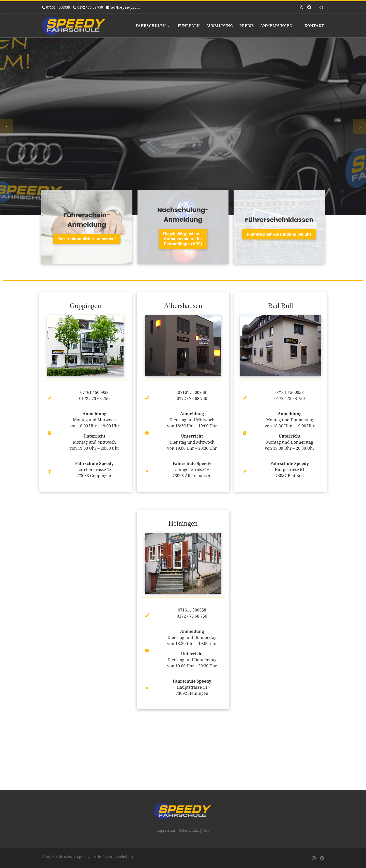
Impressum (166, 795)
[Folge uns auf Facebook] (309, 7)
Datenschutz (189, 795)
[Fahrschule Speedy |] (74, 25)
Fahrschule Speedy (73, 821)
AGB (206, 795)
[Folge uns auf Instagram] (301, 7)
